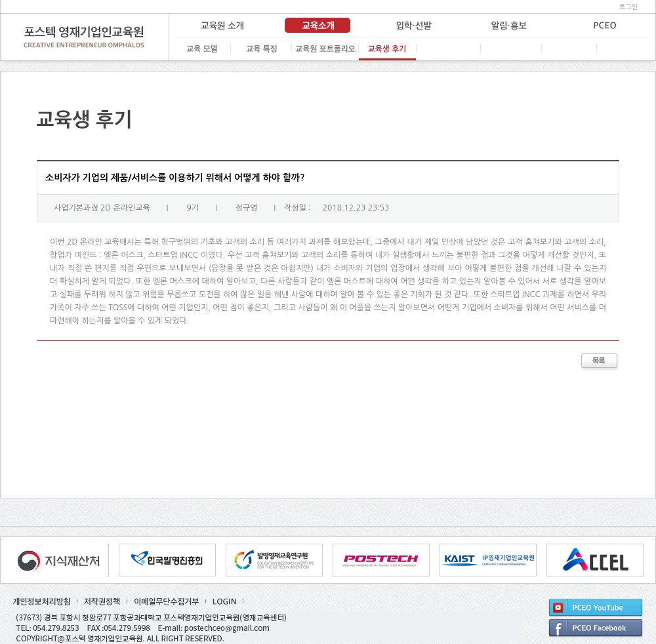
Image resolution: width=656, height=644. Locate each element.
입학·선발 (413, 25)
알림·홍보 (508, 25)
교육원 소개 (222, 25)
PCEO (603, 25)
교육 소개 (318, 25)
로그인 (628, 7)
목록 (600, 362)
